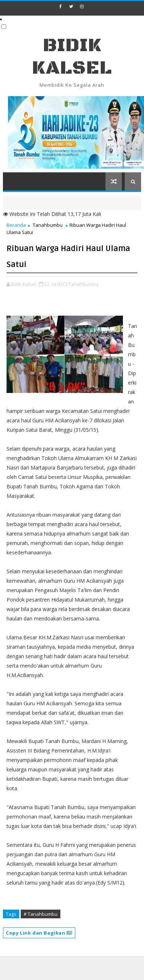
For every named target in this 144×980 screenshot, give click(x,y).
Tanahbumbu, (84, 284)
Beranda (16, 225)
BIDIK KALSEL (72, 57)
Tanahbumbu (48, 225)
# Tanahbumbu (41, 914)
